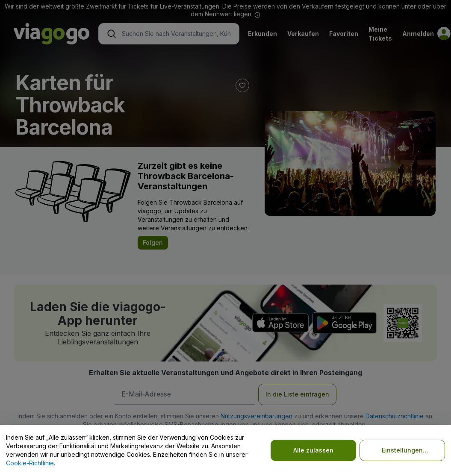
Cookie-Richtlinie (30, 463)
